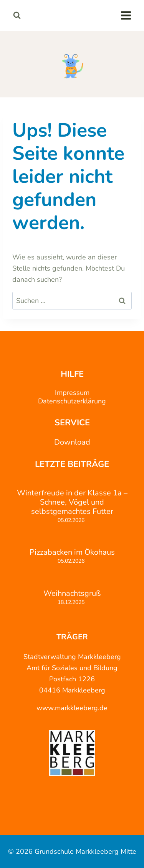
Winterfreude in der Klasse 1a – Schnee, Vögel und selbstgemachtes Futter (72, 502)
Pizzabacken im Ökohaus (72, 552)
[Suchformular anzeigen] (17, 15)
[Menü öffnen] (126, 15)
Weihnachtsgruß (72, 594)
